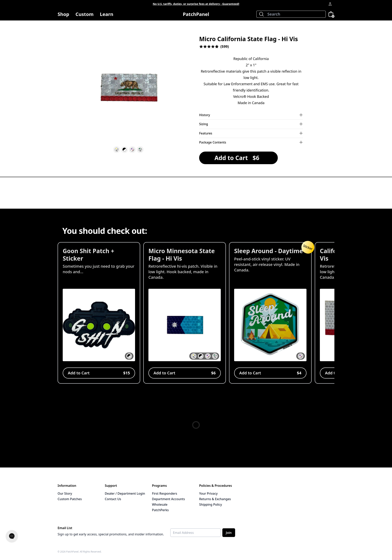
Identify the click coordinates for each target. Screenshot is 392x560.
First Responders (165, 493)
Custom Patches (70, 499)
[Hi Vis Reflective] (117, 150)
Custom (85, 14)
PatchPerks (160, 510)
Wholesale (160, 504)
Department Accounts (168, 499)
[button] (128, 89)
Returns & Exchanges (215, 499)
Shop (63, 16)
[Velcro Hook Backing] (124, 150)
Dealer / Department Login (125, 493)
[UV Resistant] (132, 150)
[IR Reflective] (140, 150)
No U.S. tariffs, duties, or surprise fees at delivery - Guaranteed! (196, 4)
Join (229, 533)
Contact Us (113, 499)
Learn (107, 16)
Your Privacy (208, 493)
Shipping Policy (211, 504)
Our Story (65, 493)
